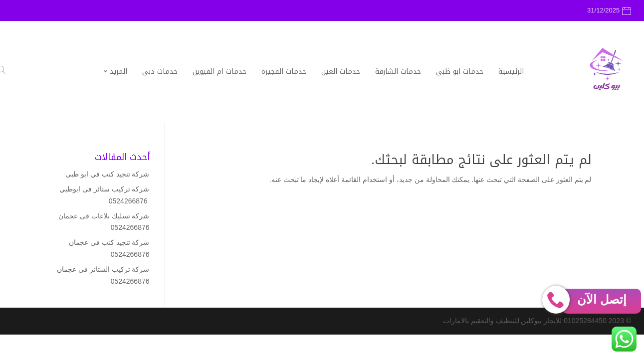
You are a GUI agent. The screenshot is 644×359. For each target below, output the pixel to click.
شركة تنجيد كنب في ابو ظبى (107, 174)
